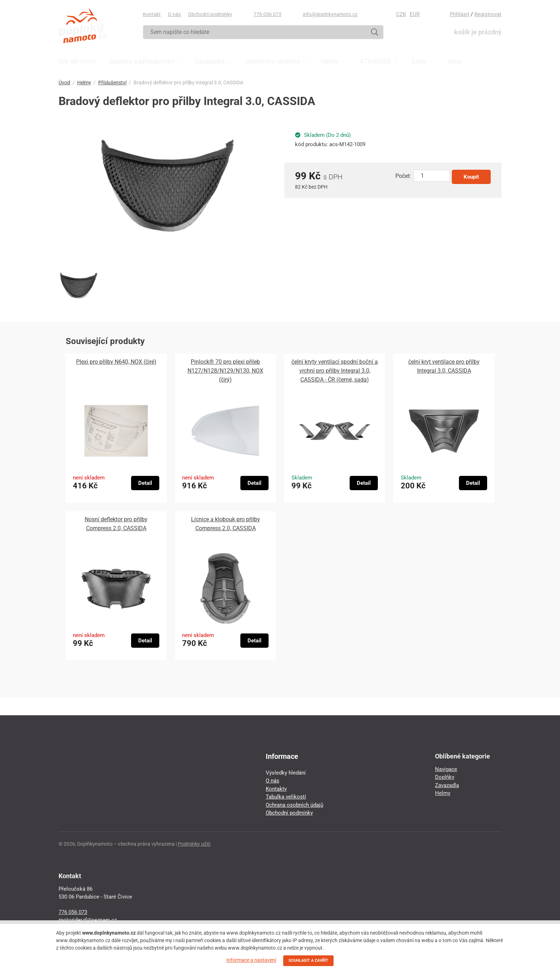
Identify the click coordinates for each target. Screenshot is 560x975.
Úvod (64, 83)
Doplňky (445, 777)
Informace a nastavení (251, 960)
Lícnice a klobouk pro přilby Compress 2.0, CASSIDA (226, 524)
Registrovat (488, 14)
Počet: (403, 176)
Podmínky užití (194, 844)
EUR (415, 14)
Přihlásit (459, 14)
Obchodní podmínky (210, 14)
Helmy (84, 83)
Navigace (446, 769)
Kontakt (152, 14)
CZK (401, 14)
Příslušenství (112, 83)
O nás (174, 14)
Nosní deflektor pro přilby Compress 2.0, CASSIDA (116, 524)
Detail (145, 483)
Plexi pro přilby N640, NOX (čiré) (116, 362)
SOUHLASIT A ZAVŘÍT (308, 961)
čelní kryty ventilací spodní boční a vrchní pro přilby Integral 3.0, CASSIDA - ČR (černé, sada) (335, 371)
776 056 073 (267, 14)
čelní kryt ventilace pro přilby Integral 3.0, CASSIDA (444, 366)
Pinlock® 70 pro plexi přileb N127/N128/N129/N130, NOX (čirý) (225, 371)
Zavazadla (447, 785)
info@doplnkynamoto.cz (330, 14)
